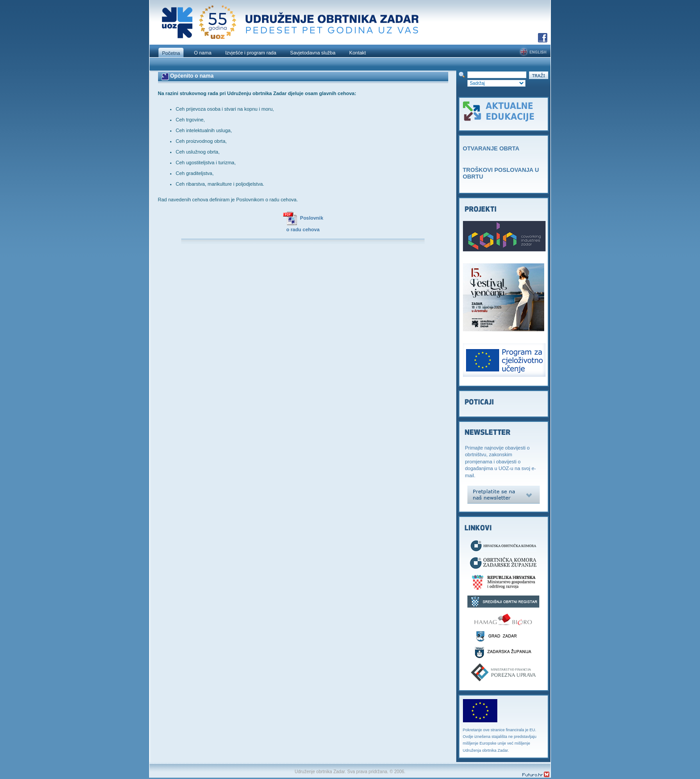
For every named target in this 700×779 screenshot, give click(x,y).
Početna (171, 53)
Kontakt (357, 53)
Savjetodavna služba (313, 53)
